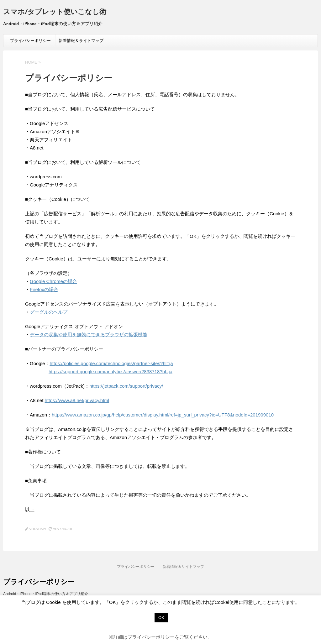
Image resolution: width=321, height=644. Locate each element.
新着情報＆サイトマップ (81, 41)
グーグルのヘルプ (49, 312)
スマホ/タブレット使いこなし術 (55, 12)
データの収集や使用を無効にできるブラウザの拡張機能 (89, 335)
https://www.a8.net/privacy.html (77, 400)
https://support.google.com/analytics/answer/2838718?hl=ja (111, 372)
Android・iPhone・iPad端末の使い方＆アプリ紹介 (46, 594)
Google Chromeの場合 (53, 281)
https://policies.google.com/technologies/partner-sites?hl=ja (111, 363)
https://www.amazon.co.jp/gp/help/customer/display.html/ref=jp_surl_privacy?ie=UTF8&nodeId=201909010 (163, 415)
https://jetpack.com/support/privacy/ (126, 386)
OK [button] (161, 618)
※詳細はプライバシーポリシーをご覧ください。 (160, 637)
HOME (31, 62)
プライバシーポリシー (30, 41)
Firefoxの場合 (44, 289)
